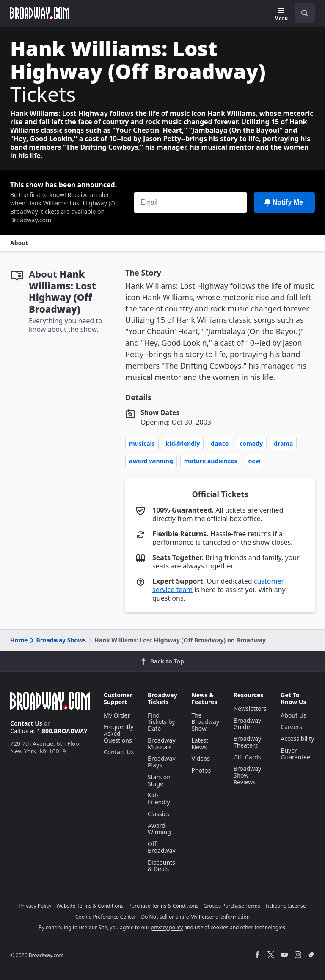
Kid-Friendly (183, 444)
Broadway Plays (162, 762)
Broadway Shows (57, 640)
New (255, 461)
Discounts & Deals (161, 866)
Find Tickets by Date (161, 722)
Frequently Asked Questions (118, 733)
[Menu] (281, 14)
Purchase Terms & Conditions (164, 906)
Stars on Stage (159, 780)
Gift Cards (247, 757)
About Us (293, 715)
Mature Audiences (211, 461)
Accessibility (297, 738)
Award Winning (151, 461)
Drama (283, 444)
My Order (117, 715)
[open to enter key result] (305, 13)
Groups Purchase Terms (232, 906)
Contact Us (26, 723)
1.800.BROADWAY (62, 731)
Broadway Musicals (162, 744)
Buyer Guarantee (295, 754)
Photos (201, 770)
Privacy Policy (36, 906)
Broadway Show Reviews (248, 775)
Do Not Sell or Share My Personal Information (195, 917)
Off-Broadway (162, 847)
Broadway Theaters (248, 742)
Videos (201, 758)
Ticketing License (286, 906)
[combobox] (301, 13)
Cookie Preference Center (106, 917)
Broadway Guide (248, 724)
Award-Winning (159, 829)
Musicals (142, 444)
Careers (291, 727)
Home (19, 640)
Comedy (251, 444)
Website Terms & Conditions (90, 906)
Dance (220, 444)
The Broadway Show (205, 722)
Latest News (200, 744)
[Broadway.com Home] (40, 13)
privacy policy (167, 927)
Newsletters (250, 708)
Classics (158, 814)
